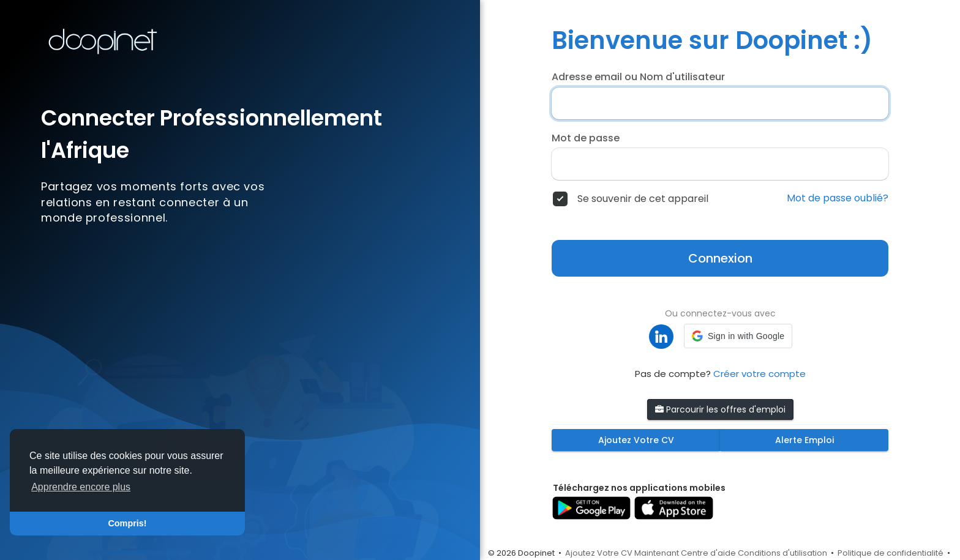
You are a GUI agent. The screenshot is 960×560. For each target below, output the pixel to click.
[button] (738, 336)
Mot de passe (586, 138)
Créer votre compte (759, 374)
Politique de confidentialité (891, 553)
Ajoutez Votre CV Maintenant (622, 553)
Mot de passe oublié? (838, 198)
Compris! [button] (127, 523)
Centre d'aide (708, 553)
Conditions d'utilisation (782, 553)
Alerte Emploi (804, 440)
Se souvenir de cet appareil (643, 199)
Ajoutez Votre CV (636, 440)
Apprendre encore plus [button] (81, 487)
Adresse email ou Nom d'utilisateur (638, 77)
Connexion (720, 258)
